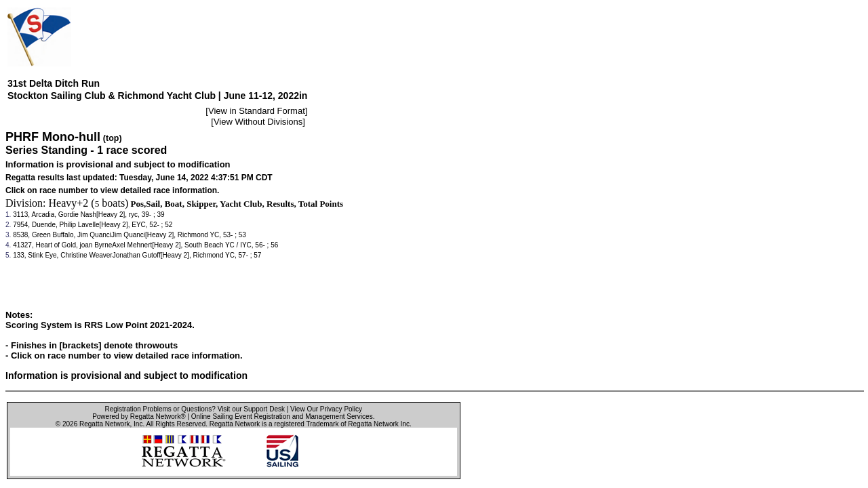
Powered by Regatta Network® (139, 416)
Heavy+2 (69, 203)
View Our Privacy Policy (326, 409)
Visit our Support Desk (251, 409)
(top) (113, 138)
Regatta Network (104, 424)
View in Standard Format (257, 111)
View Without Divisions (258, 122)
